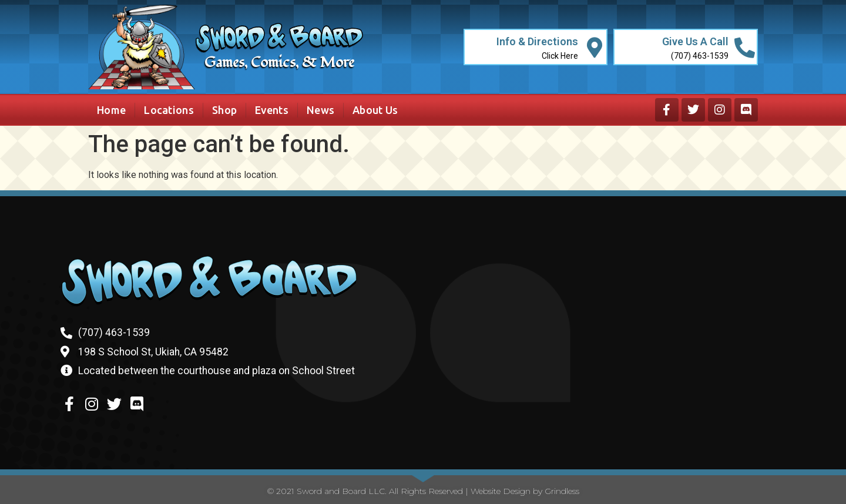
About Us (375, 110)
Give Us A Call (695, 41)
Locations (169, 110)
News (320, 110)
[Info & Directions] (594, 47)
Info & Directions (537, 41)
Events (272, 110)
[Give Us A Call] (745, 47)
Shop (224, 110)
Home (111, 110)
